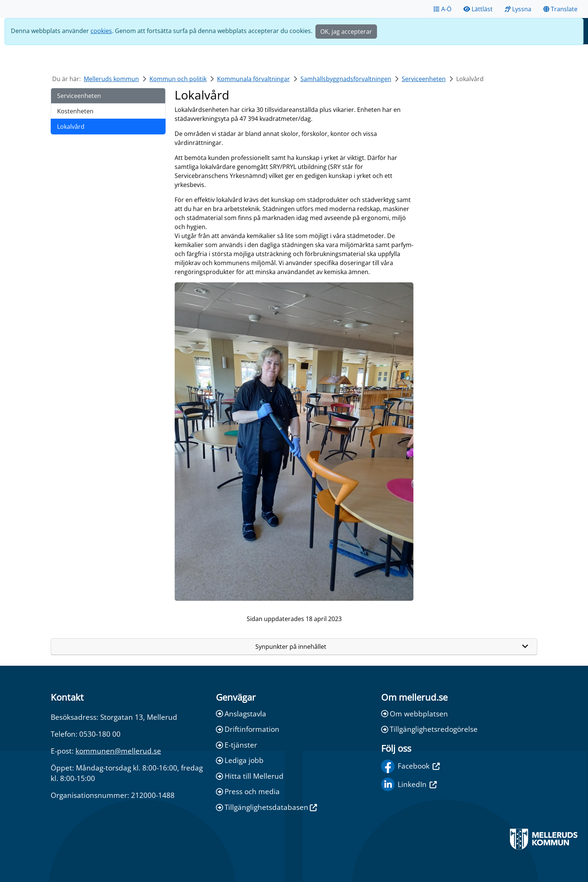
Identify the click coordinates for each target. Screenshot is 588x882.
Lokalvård (71, 127)
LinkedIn (409, 784)
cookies (101, 31)
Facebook (410, 766)
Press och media (248, 791)
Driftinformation (248, 729)
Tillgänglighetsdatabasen (266, 807)
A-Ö (443, 9)
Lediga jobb (240, 760)
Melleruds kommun (111, 79)
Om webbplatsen (415, 714)
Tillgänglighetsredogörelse (429, 729)
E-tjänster (237, 745)
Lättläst (478, 9)
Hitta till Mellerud (250, 776)
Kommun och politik (178, 79)
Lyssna (518, 9)
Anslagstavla (241, 714)
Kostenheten (75, 111)
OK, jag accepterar (346, 32)
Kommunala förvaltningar (253, 79)
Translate (560, 9)
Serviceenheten (424, 79)
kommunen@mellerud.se (118, 751)
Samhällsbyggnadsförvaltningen (346, 79)
